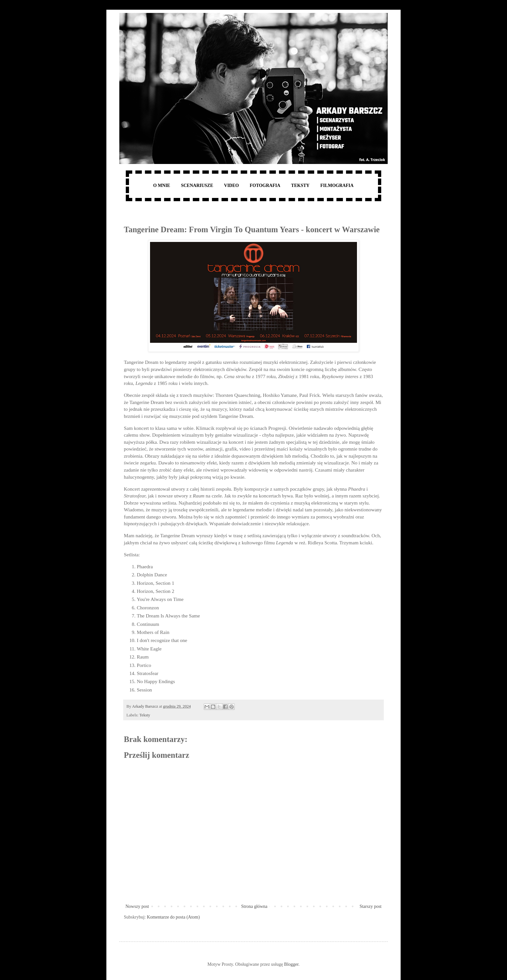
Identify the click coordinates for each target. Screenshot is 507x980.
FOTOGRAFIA (265, 185)
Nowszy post (137, 906)
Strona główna (254, 906)
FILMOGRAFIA (337, 185)
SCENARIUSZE (197, 185)
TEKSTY (300, 185)
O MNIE (162, 185)
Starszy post (371, 906)
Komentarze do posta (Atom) (173, 917)
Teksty (145, 715)
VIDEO (232, 185)
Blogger (291, 964)
